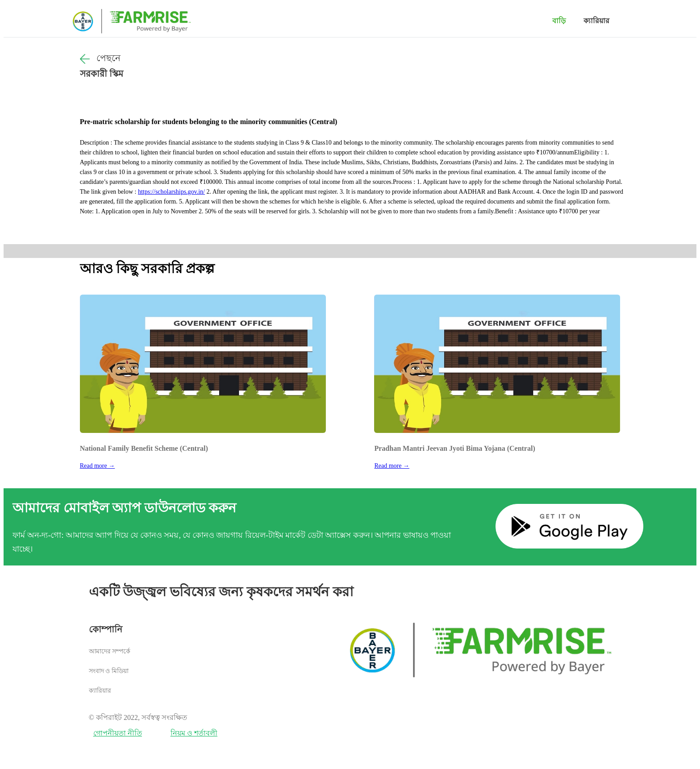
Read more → (98, 466)
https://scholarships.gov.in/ (171, 192)
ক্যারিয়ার (596, 21)
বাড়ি (559, 21)
